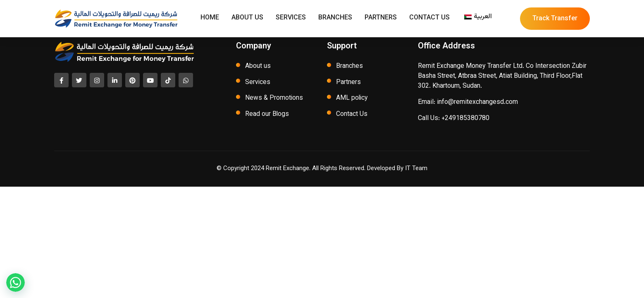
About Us (247, 19)
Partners (381, 19)
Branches (335, 19)
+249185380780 (465, 119)
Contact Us (429, 19)
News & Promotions (274, 99)
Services (291, 19)
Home (210, 19)
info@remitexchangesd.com (477, 102)
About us (258, 66)
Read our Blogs (267, 115)
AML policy (352, 99)
